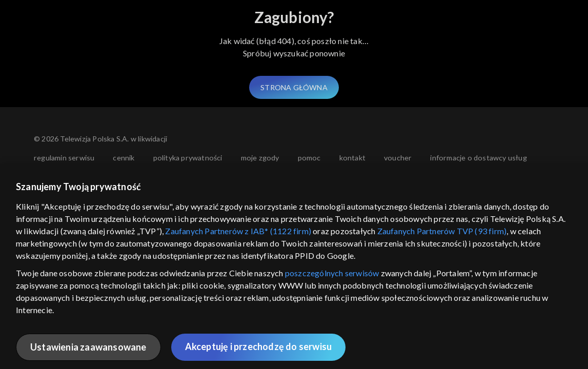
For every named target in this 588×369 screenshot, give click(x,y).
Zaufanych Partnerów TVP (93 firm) (442, 231)
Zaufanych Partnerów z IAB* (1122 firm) (238, 231)
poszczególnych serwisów (332, 273)
